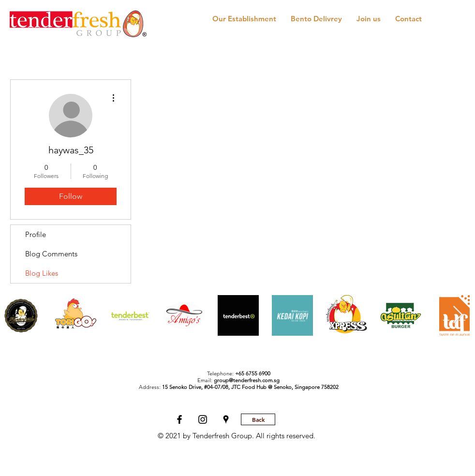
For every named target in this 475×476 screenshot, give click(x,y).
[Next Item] (458, 315)
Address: (185, 387)
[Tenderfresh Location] (226, 419)
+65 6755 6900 (253, 373)
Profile (36, 234)
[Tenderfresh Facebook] (179, 419)
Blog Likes (42, 273)
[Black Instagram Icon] (203, 419)
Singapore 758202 (317, 387)
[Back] (258, 419)
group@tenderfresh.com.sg (247, 380)
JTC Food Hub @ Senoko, (263, 387)
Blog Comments (51, 254)
